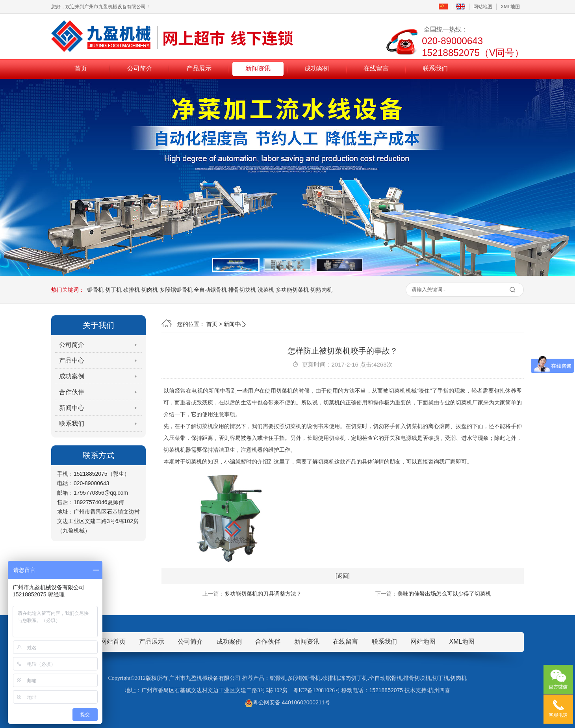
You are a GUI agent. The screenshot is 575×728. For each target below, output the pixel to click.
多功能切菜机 (292, 290)
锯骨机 (95, 290)
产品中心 (72, 360)
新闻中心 (72, 408)
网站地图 (483, 7)
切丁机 (113, 290)
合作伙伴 (72, 392)
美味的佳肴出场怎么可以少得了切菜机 (444, 594)
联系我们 (435, 68)
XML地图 (510, 7)
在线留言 (376, 68)
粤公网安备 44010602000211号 (288, 702)
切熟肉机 (321, 290)
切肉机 (150, 290)
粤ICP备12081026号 (317, 690)
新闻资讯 (258, 68)
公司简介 (140, 68)
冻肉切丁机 (354, 678)
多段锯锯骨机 (176, 290)
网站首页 (113, 641)
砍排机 (132, 290)
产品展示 (199, 68)
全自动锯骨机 (210, 290)
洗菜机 (266, 290)
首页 (81, 68)
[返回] (343, 576)
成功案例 (317, 68)
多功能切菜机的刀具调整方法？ (263, 594)
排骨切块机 (242, 290)
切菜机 (293, 426)
